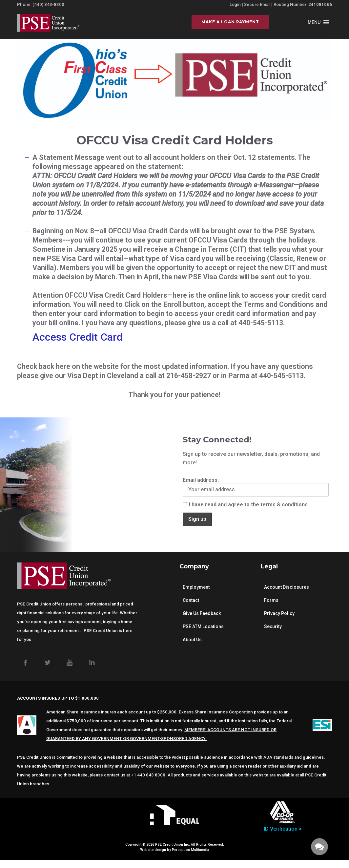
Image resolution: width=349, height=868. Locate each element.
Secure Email (257, 4)
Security (273, 626)
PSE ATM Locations (203, 626)
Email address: (256, 487)
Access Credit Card (78, 337)
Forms (271, 600)
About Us (192, 640)
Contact (191, 600)
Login (235, 4)
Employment (196, 587)
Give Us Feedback (202, 613)
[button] (314, 22)
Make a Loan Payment (230, 22)
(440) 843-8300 (48, 4)
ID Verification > (283, 829)
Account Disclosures (287, 587)
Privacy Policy (279, 613)
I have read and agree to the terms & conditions (245, 505)
